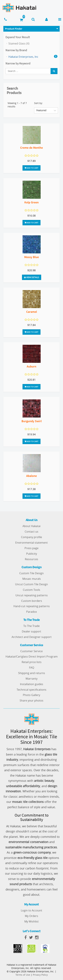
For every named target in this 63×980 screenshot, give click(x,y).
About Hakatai (32, 526)
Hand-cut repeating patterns (32, 606)
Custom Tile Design (32, 573)
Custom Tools (32, 590)
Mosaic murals (32, 579)
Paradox (32, 612)
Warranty (32, 679)
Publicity (32, 554)
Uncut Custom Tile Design (32, 584)
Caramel (32, 312)
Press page (32, 548)
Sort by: (38, 103)
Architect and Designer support (32, 637)
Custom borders (32, 601)
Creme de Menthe (32, 148)
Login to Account (32, 910)
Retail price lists (32, 662)
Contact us (32, 532)
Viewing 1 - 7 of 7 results (17, 105)
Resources (32, 559)
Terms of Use (23, 975)
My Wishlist (32, 921)
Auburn (32, 366)
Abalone (32, 476)
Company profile (32, 537)
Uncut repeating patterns (32, 595)
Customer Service (32, 651)
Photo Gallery (32, 695)
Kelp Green (32, 202)
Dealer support (32, 631)
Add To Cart (32, 168)
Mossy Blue (32, 257)
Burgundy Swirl (32, 421)
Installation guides (32, 684)
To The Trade (32, 626)
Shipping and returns (32, 673)
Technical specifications (32, 690)
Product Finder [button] (14, 29)
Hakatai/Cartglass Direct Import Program (32, 657)
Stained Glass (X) (19, 43)
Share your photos (32, 701)
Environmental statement (32, 543)
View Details (32, 277)
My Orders (32, 916)
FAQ (32, 668)
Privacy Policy (40, 975)
